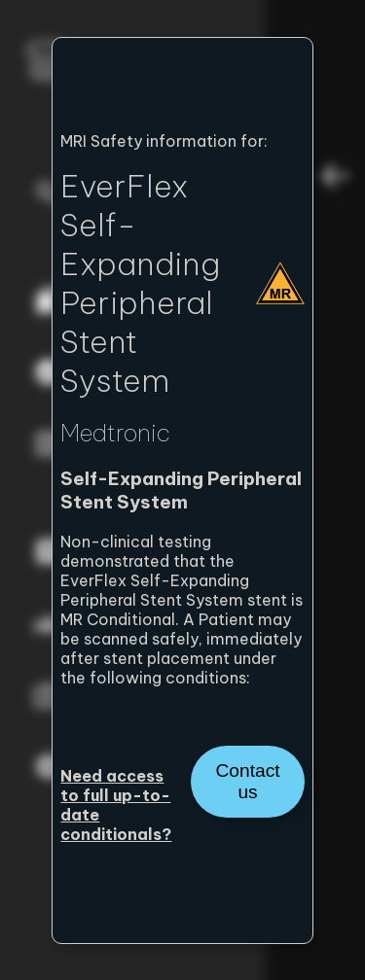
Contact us (247, 781)
